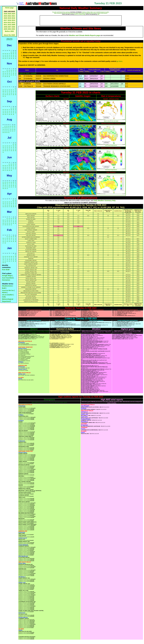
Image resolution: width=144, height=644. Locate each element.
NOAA (4, 292)
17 (16, 55)
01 (11, 52)
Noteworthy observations (68, 13)
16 (13, 55)
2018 (13, 18)
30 (13, 58)
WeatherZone (7, 286)
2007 (9, 27)
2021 (13, 16)
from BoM (6, 270)
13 (7, 55)
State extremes (58, 13)
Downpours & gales (104, 12)
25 (3, 58)
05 (5, 54)
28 (9, 58)
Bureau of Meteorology (80, 14)
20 (7, 57)
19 (5, 57)
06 (7, 54)
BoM (4, 288)
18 (3, 57)
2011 (5, 25)
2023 (5, 16)
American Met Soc (8, 290)
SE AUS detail (115, 121)
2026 (5, 14)
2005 (5, 29)
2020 (5, 18)
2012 (13, 23)
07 (9, 54)
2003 (13, 29)
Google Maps (7, 276)
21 (9, 57)
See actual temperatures (111, 145)
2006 (13, 27)
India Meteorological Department (8, 299)
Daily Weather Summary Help (105, 201)
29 (11, 58)
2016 (9, 20)
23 (13, 57)
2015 (13, 20)
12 (5, 55)
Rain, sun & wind (95, 12)
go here (119, 61)
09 (13, 54)
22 (11, 57)
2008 (5, 27)
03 (16, 52)
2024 (13, 14)
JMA (98, 14)
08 (11, 54)
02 (13, 52)
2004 (10, 29)
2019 (9, 18)
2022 (9, 16)
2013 (9, 23)
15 (11, 55)
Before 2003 (9, 31)
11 (3, 55)
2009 (13, 25)
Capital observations (80, 13)
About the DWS (9, 35)
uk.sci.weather (7, 295)
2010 (9, 25)
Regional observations (91, 13)
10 (16, 54)
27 (7, 58)
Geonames (6, 280)
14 (9, 55)
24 (16, 57)
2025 (9, 14)
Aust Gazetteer (8, 278)
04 (3, 54)
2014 (5, 23)
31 (16, 58)
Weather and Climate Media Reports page (85, 35)
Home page (9, 8)
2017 (5, 20)
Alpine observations (102, 13)
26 (5, 58)
